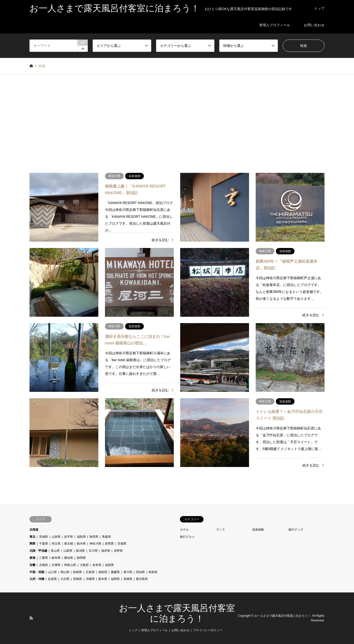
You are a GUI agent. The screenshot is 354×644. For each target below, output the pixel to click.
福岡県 (115, 579)
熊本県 (103, 579)
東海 (32, 558)
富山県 (55, 551)
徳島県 (103, 572)
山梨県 (68, 551)
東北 (32, 537)
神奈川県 (95, 544)
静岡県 (81, 558)
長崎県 (128, 579)
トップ (319, 8)
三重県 (44, 558)
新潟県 (80, 551)
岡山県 (65, 572)
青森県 (106, 537)
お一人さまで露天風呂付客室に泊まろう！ (282, 616)
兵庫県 (56, 565)
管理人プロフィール (275, 25)
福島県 (81, 537)
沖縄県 (90, 579)
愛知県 (69, 558)
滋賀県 (109, 565)
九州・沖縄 (37, 579)
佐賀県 (52, 579)
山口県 (52, 572)
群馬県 (109, 544)
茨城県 (122, 544)
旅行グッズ (296, 530)
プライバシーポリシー (208, 630)
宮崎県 (77, 579)
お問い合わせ (314, 25)
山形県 (56, 537)
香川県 (128, 572)
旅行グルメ (187, 537)
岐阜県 (56, 558)
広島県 (90, 572)
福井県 (106, 551)
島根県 (77, 572)
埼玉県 (56, 544)
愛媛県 (115, 572)
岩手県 (69, 537)
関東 (32, 544)
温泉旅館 (258, 530)
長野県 (118, 551)
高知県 (140, 572)
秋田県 (94, 537)
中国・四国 (37, 572)
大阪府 (84, 565)
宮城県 (44, 537)
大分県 (65, 579)
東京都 (69, 544)
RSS (31, 618)
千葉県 (44, 544)
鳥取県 (153, 572)
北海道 (34, 530)
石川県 (93, 551)
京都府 (44, 565)
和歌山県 (70, 565)
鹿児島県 (142, 579)
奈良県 (97, 565)
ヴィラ (221, 530)
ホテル (184, 530)
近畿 (32, 565)
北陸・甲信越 (38, 551)
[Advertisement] (177, 121)
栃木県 (81, 544)
